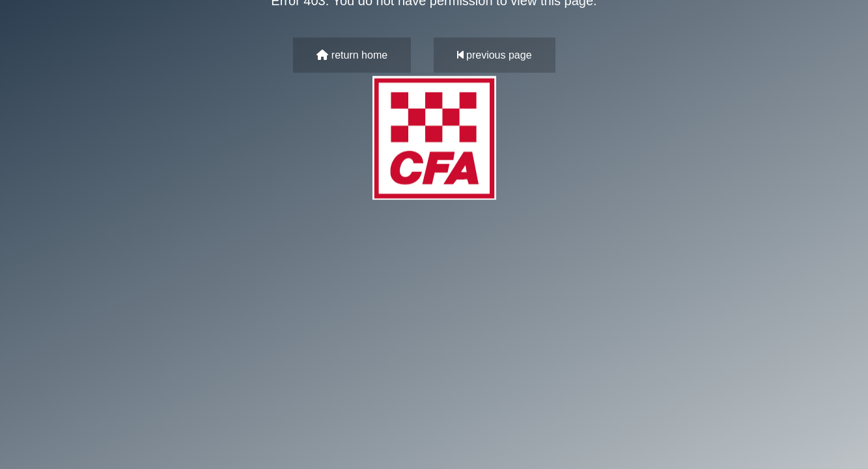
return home (352, 55)
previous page (495, 55)
